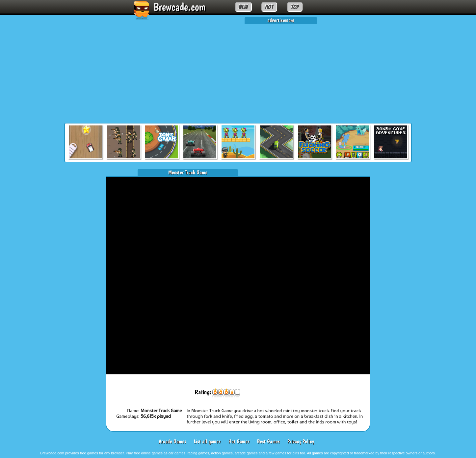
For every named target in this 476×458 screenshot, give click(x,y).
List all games (207, 441)
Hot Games (239, 441)
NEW (243, 7)
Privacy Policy (301, 441)
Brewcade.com (179, 7)
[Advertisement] (238, 70)
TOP (295, 7)
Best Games (268, 441)
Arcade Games (172, 441)
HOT (269, 7)
